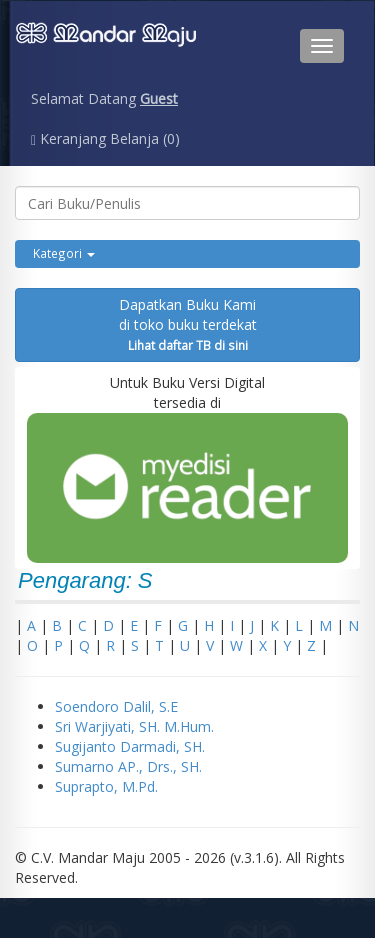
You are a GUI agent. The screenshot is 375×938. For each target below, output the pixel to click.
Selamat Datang (104, 98)
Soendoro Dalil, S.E (116, 706)
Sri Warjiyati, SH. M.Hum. (134, 726)
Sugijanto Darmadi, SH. (130, 746)
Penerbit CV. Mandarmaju (106, 46)
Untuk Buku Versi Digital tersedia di (187, 468)
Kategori (64, 253)
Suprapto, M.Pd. (106, 786)
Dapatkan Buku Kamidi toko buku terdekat (188, 324)
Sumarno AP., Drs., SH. (128, 766)
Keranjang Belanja (105, 138)
